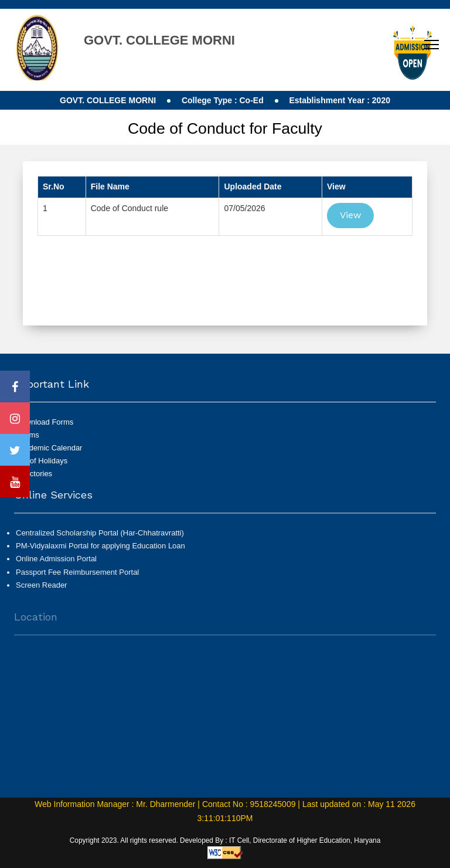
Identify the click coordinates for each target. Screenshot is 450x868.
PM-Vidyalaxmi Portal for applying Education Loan (100, 551)
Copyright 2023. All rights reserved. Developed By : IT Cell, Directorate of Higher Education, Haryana (225, 840)
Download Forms (45, 422)
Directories (34, 474)
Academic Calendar (49, 448)
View (350, 215)
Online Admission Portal (56, 564)
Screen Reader (41, 590)
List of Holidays (42, 461)
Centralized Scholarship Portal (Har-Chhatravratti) (100, 538)
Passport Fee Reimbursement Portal (77, 577)
